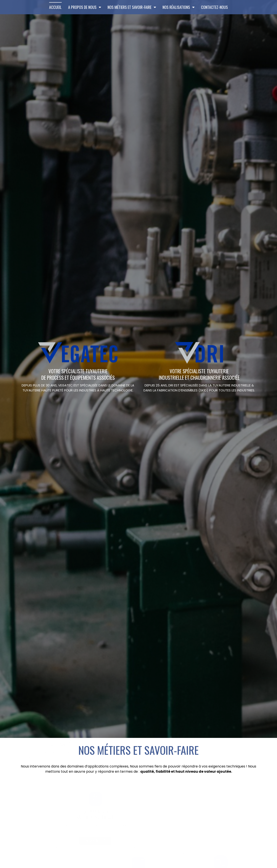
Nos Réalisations (179, 7)
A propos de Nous (85, 7)
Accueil (55, 7)
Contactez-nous (214, 7)
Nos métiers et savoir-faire (132, 7)
